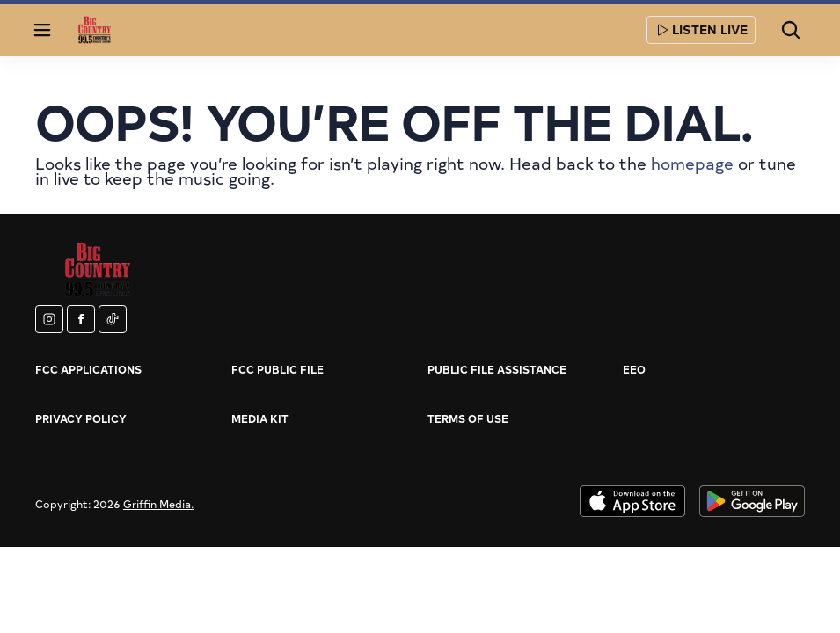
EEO (634, 369)
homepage (692, 163)
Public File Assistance (497, 369)
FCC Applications (88, 369)
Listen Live (701, 29)
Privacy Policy (81, 418)
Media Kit (260, 418)
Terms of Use (468, 418)
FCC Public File (278, 369)
